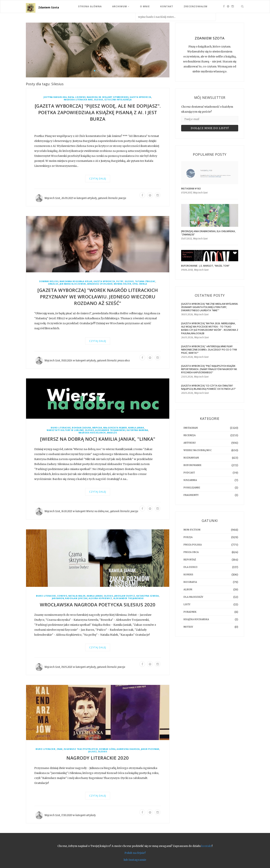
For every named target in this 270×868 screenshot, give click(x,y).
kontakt (207, 846)
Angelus (53, 284)
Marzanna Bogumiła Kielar (76, 281)
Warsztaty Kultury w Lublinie (65, 430)
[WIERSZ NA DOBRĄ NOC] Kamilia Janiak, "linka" (98, 439)
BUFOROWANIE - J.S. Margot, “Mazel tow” (205, 266)
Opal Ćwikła (140, 284)
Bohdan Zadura (81, 428)
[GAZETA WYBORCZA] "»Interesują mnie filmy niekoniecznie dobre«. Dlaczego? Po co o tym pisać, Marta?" (209, 350)
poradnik (190, 612)
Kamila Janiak (136, 428)
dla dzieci (190, 567)
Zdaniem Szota (49, 7)
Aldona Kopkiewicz (100, 598)
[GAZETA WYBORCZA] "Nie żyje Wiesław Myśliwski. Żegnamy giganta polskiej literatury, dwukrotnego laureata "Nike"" (210, 307)
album (188, 589)
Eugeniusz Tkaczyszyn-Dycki (81, 749)
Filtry (120, 281)
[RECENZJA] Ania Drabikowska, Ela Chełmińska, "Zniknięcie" (208, 233)
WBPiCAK (97, 428)
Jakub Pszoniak (150, 749)
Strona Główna (90, 6)
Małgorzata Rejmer (115, 428)
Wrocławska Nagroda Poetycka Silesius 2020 (98, 605)
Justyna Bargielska (55, 97)
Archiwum (121, 6)
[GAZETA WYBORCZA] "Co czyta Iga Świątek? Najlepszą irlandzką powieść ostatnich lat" (209, 387)
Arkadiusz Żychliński (100, 284)
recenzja (189, 435)
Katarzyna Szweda (148, 596)
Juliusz (93, 752)
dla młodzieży (193, 597)
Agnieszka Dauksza (128, 749)
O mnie (145, 6)
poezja (122, 198)
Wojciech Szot (52, 198)
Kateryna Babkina (137, 430)
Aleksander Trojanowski (110, 430)
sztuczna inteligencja (118, 100)
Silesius (99, 100)
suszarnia (190, 480)
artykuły (92, 198)
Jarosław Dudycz (125, 596)
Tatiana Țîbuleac (145, 281)
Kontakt (167, 6)
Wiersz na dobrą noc (98, 511)
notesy (188, 627)
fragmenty (191, 495)
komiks (188, 574)
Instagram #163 (191, 189)
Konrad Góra (107, 749)
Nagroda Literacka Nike (78, 100)
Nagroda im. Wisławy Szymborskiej (108, 97)
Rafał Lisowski (77, 97)
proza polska (193, 545)
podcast (189, 473)
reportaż (190, 560)
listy (187, 604)
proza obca (124, 361)
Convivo (62, 596)
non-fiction (192, 530)
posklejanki (192, 488)
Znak (60, 749)
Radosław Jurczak (76, 598)
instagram (191, 428)
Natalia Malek (77, 596)
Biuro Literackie (61, 428)
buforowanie (192, 465)
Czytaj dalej (98, 179)
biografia (190, 582)
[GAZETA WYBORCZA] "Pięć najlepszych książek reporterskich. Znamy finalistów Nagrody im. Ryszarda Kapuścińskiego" (209, 369)
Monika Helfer (123, 284)
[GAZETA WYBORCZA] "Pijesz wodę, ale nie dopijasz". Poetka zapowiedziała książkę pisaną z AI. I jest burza (98, 112)
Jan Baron (58, 598)
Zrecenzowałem (196, 6)
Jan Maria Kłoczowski (73, 284)
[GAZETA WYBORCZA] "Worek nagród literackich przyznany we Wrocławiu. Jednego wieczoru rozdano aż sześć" (98, 297)
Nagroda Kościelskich (92, 433)
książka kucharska (196, 619)
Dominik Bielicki (49, 281)
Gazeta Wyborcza (140, 97)
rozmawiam (191, 458)
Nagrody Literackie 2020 (98, 758)
